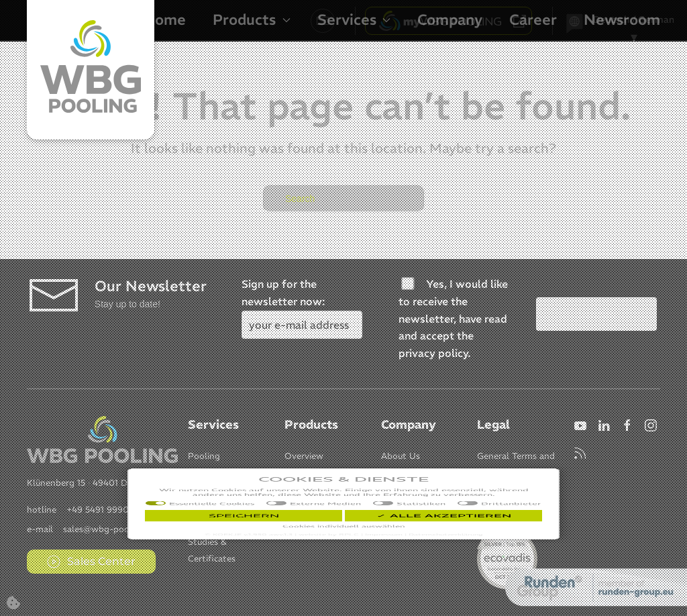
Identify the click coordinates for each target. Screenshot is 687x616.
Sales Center (91, 562)
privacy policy (433, 353)
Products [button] (252, 19)
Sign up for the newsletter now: (302, 304)
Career (533, 19)
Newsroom (622, 19)
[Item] (204, 455)
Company (450, 19)
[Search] (343, 199)
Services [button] (354, 19)
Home (165, 19)
